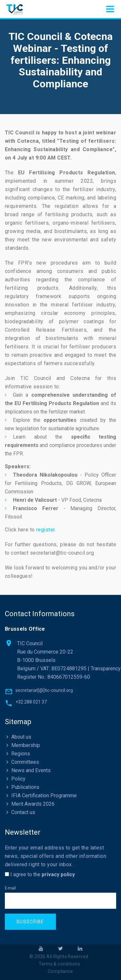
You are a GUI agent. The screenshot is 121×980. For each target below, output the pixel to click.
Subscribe (30, 922)
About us (21, 737)
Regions (21, 754)
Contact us (23, 812)
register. (46, 530)
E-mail (10, 888)
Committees (25, 762)
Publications (25, 787)
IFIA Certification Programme (44, 796)
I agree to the (40, 874)
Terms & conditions (59, 964)
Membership (26, 745)
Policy (18, 779)
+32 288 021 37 (31, 702)
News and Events (31, 770)
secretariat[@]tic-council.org (44, 690)
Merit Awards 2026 (33, 804)
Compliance (60, 971)
